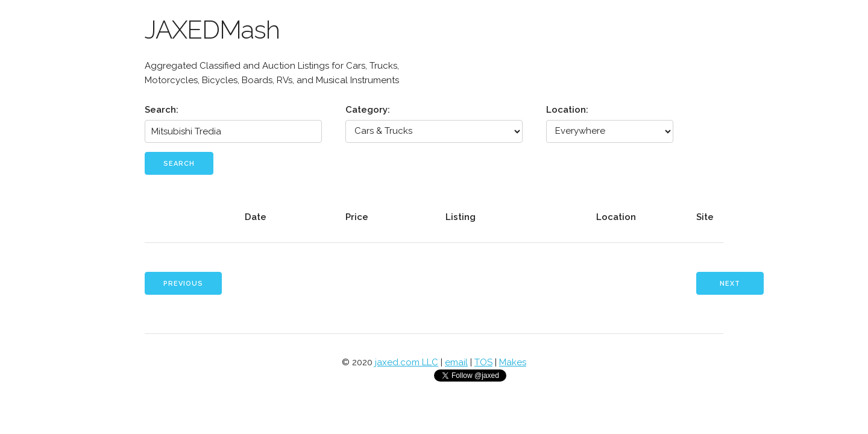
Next (730, 284)
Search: (162, 110)
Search (179, 164)
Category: (368, 110)
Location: (567, 110)
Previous (183, 284)
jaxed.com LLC (407, 362)
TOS (483, 362)
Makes (513, 362)
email (456, 362)
